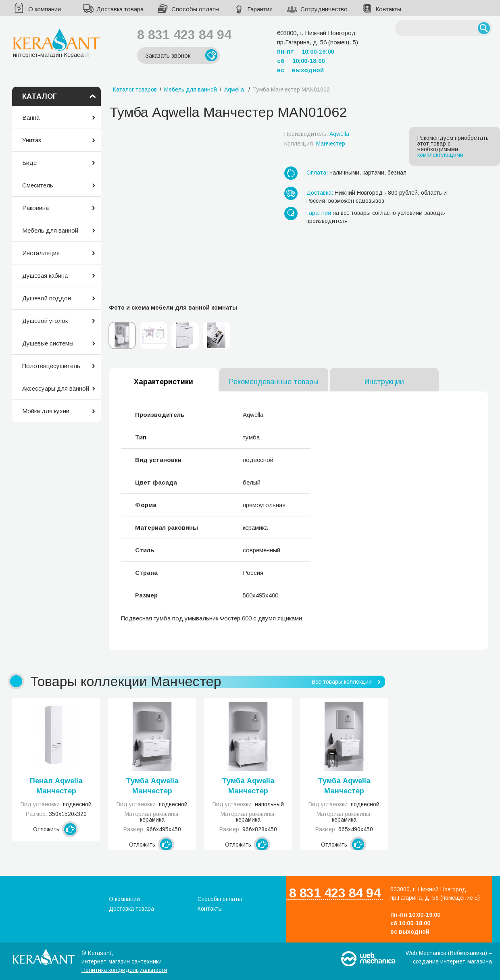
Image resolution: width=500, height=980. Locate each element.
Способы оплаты (195, 9)
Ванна (31, 118)
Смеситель (38, 185)
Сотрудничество (324, 9)
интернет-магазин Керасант (57, 43)
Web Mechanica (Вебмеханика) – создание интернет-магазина (449, 957)
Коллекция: (315, 144)
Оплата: (317, 173)
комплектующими (440, 155)
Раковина (35, 208)
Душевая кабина (45, 276)
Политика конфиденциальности (124, 970)
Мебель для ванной (50, 230)
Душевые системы (48, 343)
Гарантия (260, 9)
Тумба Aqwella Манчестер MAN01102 (152, 786)
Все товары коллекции (342, 682)
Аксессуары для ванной (56, 388)
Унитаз (32, 140)
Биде (29, 163)
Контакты (388, 9)
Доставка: (320, 193)
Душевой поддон (47, 298)
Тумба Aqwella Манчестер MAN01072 (344, 786)
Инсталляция (41, 253)
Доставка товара (120, 9)
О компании (45, 9)
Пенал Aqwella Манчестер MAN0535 (56, 786)
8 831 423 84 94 (184, 35)
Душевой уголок (45, 321)
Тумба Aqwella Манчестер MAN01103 (248, 786)
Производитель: (317, 134)
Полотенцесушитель (51, 366)
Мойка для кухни (46, 411)
